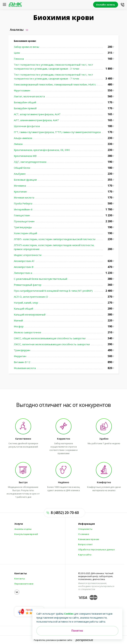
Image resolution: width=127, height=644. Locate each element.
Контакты (21, 573)
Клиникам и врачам (89, 539)
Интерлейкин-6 (23, 209)
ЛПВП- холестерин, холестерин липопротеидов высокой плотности (55, 239)
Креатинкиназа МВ (25, 156)
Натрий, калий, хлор (26, 303)
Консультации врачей (26, 534)
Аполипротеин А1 (24, 261)
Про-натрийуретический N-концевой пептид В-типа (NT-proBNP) (54, 291)
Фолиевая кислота (25, 368)
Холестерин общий (25, 233)
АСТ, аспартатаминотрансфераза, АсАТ (37, 114)
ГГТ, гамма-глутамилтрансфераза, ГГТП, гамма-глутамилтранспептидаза (57, 132)
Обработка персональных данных (96, 549)
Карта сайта (85, 555)
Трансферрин (22, 350)
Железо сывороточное (28, 332)
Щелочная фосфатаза (27, 126)
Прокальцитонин (24, 221)
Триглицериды (23, 227)
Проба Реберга (23, 203)
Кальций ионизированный (30, 314)
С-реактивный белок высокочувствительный (41, 279)
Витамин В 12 (22, 362)
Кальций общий (23, 309)
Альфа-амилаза (23, 138)
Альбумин (20, 174)
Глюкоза (19, 59)
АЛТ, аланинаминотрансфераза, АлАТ (36, 120)
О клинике (84, 534)
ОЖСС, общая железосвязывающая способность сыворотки (50, 338)
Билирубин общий (25, 102)
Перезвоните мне (24, 584)
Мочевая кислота (24, 197)
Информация (86, 524)
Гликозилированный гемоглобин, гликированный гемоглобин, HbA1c (55, 84)
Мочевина (20, 186)
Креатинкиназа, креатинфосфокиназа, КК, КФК (42, 150)
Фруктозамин (22, 90)
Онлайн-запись (106, 5)
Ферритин (20, 356)
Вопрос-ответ (85, 544)
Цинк (17, 53)
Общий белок (22, 168)
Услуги (19, 524)
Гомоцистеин (22, 215)
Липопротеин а (23, 273)
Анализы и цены (23, 529)
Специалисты (85, 529)
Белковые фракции (25, 180)
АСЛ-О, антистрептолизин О (31, 297)
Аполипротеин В (24, 267)
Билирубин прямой (26, 108)
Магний (18, 320)
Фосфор (19, 326)
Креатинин (20, 192)
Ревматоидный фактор (28, 285)
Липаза (18, 144)
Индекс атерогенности (28, 255)
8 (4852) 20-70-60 (65, 513)
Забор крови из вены (26, 47)
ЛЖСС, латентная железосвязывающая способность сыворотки (52, 344)
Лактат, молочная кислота (29, 96)
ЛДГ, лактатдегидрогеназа (30, 162)
